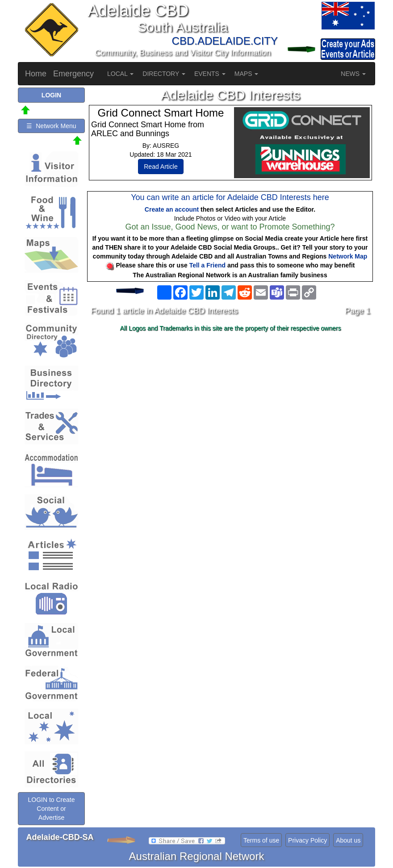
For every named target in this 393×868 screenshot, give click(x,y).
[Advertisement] (230, 406)
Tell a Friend (207, 265)
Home (36, 74)
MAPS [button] (247, 74)
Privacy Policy (307, 840)
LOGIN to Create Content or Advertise (51, 809)
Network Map (348, 256)
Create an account (172, 209)
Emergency (73, 74)
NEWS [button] (353, 74)
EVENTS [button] (210, 74)
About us (348, 840)
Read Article (161, 167)
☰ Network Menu (51, 126)
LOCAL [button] (120, 74)
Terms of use (261, 840)
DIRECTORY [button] (164, 74)
